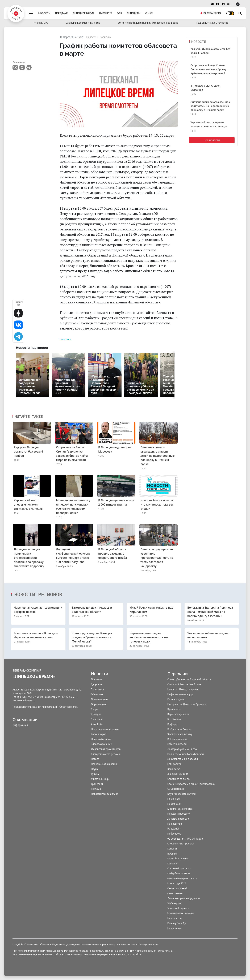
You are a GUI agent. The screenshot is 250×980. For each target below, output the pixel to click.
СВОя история (176, 789)
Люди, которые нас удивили (184, 898)
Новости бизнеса (101, 739)
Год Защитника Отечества (212, 23)
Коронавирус (99, 734)
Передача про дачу (178, 814)
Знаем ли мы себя (178, 774)
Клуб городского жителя (182, 794)
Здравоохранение (101, 744)
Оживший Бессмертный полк (83, 23)
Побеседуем (174, 834)
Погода (95, 759)
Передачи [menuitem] (62, 13)
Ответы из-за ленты (179, 779)
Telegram (29, 67)
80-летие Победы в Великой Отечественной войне (148, 23)
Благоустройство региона (106, 754)
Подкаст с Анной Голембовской (186, 754)
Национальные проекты (105, 729)
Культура (96, 714)
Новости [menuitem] (45, 13)
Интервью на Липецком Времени (187, 704)
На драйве (173, 829)
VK (15, 67)
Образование (99, 704)
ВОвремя (173, 854)
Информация (20, 725)
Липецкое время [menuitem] (84, 13)
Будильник (174, 709)
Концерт (172, 849)
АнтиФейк (97, 724)
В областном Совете (179, 729)
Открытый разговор (179, 868)
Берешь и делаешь (178, 714)
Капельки (173, 863)
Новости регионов (38, 594)
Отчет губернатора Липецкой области (189, 679)
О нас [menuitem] (149, 13)
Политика (65, 340)
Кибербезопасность (179, 873)
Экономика (97, 689)
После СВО (174, 799)
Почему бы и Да (177, 923)
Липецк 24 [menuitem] (106, 13)
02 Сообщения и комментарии (185, 839)
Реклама (96, 789)
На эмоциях (174, 804)
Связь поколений (177, 888)
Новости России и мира (105, 794)
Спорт (94, 709)
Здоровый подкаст (178, 908)
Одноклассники (22, 67)
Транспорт (97, 784)
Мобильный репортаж (180, 809)
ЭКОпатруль (174, 903)
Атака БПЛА (41, 23)
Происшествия (100, 699)
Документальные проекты (183, 759)
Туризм (95, 774)
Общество (97, 694)
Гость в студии (176, 699)
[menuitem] (211, 13)
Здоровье (97, 684)
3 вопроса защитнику (180, 734)
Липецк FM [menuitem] (134, 13)
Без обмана (174, 719)
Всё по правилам (177, 739)
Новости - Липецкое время (183, 689)
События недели (177, 744)
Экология (96, 719)
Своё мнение (175, 893)
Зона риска (174, 769)
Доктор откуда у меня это (182, 749)
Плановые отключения (104, 764)
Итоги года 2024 (177, 883)
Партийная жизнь (178, 858)
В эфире (172, 724)
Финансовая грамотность (106, 749)
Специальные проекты (180, 843)
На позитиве (175, 824)
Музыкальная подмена (181, 913)
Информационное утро (181, 694)
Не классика (174, 928)
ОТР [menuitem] (120, 13)
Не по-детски (175, 918)
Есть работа (174, 764)
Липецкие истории (178, 819)
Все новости (212, 140)
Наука (94, 769)
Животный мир (100, 779)
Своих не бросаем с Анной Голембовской (191, 784)
